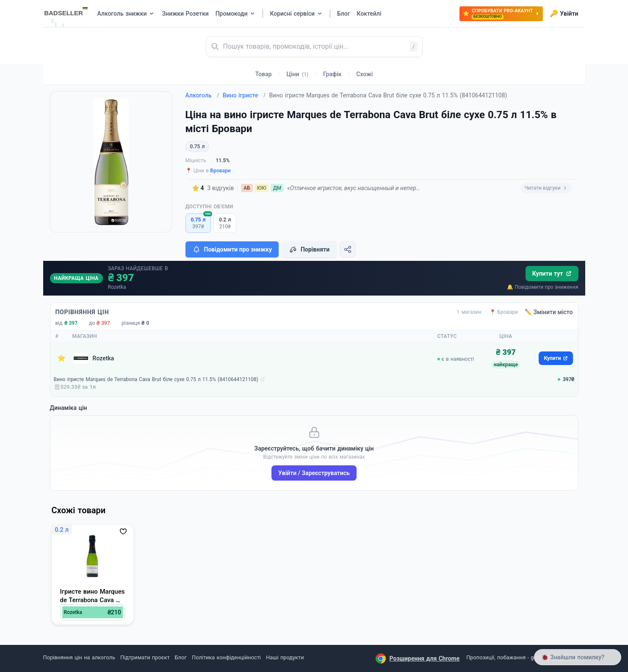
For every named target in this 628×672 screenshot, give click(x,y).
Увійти (564, 14)
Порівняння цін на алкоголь (79, 657)
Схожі (364, 74)
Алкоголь (202, 95)
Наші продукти (285, 657)
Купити (556, 358)
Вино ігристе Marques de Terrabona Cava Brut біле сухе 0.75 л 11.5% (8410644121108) (156, 379)
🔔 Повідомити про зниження (542, 287)
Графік (332, 74)
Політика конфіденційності (226, 657)
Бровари (221, 171)
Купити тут (552, 274)
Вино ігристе (244, 95)
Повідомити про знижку (232, 249)
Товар (264, 74)
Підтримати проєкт (145, 657)
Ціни (298, 74)
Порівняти (309, 249)
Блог (181, 657)
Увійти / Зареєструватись (314, 473)
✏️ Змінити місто (549, 312)
